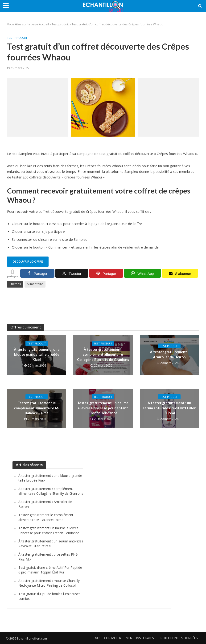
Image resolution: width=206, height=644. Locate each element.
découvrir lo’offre (28, 261)
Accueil (44, 24)
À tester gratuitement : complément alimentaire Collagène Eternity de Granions (103, 354)
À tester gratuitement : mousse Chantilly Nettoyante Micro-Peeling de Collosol (49, 583)
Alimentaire (35, 284)
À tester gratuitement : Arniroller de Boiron (169, 354)
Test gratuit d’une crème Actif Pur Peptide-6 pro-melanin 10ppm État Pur (51, 570)
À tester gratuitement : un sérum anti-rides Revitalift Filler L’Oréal (169, 408)
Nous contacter (108, 638)
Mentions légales (140, 638)
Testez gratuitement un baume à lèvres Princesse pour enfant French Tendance (103, 408)
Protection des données (178, 638)
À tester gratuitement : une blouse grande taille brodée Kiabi (37, 354)
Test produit (60, 24)
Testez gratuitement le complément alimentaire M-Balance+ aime (37, 408)
